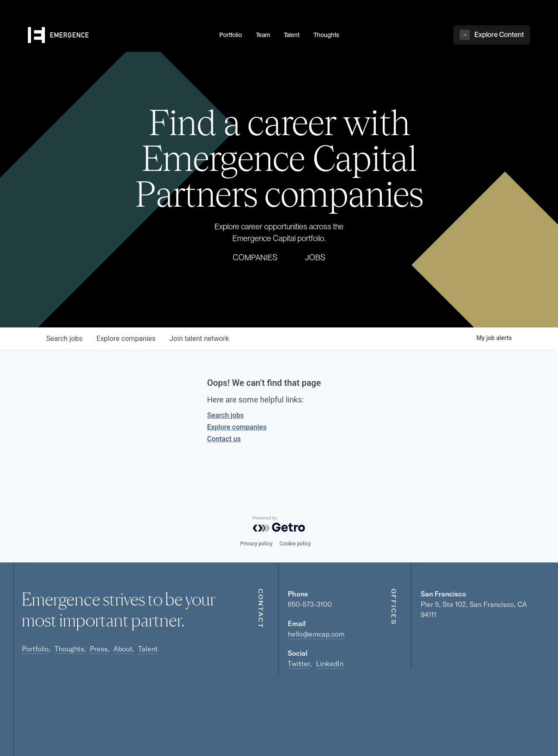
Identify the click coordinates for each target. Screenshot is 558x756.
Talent (148, 649)
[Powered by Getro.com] (279, 524)
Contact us (224, 439)
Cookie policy (295, 544)
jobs (64, 339)
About (123, 649)
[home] (118, 35)
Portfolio (35, 649)
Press (99, 649)
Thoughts (69, 649)
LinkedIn (330, 664)
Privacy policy (256, 544)
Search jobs (225, 415)
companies (126, 339)
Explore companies (237, 427)
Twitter (299, 664)
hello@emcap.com (316, 634)
